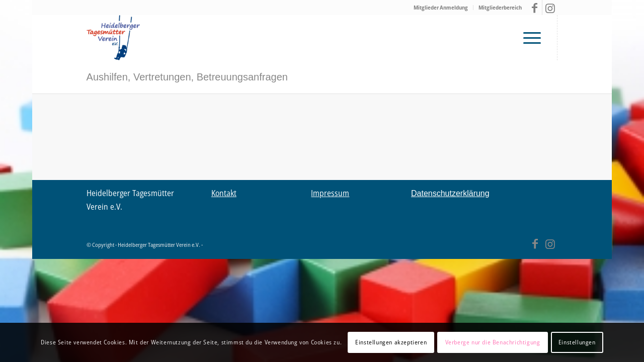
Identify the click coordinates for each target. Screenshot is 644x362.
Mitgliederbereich (500, 7)
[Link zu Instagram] (550, 8)
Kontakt (224, 193)
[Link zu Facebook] (535, 8)
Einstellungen (577, 342)
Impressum (330, 193)
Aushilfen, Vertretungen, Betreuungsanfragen (187, 77)
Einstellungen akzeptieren (391, 342)
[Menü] (535, 38)
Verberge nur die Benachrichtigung (493, 342)
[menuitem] (441, 8)
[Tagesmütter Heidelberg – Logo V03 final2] (113, 38)
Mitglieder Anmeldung (441, 7)
